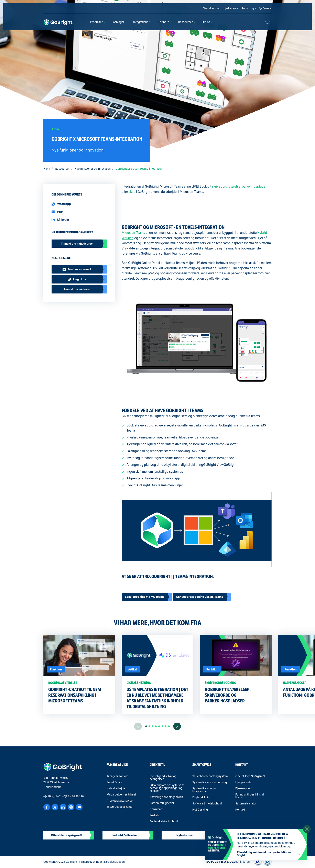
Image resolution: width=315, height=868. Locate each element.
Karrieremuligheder (162, 803)
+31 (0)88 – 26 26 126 (70, 796)
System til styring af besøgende (204, 790)
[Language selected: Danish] (266, 9)
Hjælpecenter (244, 782)
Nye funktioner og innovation (93, 169)
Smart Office (114, 782)
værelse (235, 187)
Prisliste (154, 815)
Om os (207, 22)
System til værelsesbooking (210, 782)
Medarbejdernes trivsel (121, 795)
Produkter (98, 22)
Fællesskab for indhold (164, 822)
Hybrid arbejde (116, 789)
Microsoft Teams (133, 233)
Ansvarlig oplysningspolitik (166, 797)
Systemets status (246, 804)
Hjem (47, 169)
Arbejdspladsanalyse (120, 801)
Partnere (165, 22)
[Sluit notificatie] (307, 829)
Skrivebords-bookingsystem (210, 776)
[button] (146, 726)
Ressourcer (187, 22)
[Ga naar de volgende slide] (177, 726)
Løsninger (119, 22)
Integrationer (143, 22)
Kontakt (240, 810)
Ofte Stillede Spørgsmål (250, 776)
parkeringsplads (254, 187)
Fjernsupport (243, 789)
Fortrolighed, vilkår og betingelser (163, 778)
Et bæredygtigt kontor (120, 807)
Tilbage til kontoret (118, 776)
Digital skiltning (202, 798)
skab (132, 192)
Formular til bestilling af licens (250, 796)
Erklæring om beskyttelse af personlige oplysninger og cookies (167, 788)
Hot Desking (200, 810)
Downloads (157, 809)
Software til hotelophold (207, 804)
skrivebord (220, 187)
